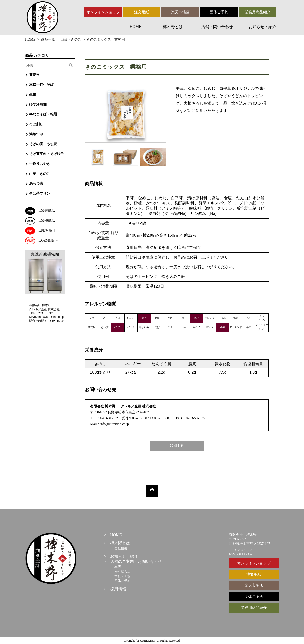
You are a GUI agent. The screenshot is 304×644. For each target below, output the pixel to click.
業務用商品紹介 (258, 12)
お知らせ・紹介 (262, 27)
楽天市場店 (180, 12)
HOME (136, 27)
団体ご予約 (219, 12)
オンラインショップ (103, 12)
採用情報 (118, 589)
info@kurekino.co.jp (51, 317)
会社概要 (121, 548)
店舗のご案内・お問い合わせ (136, 562)
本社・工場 (122, 576)
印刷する (177, 446)
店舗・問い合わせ (217, 27)
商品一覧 (48, 39)
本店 (118, 567)
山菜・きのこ (71, 39)
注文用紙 (142, 12)
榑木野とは (173, 27)
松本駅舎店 (122, 571)
